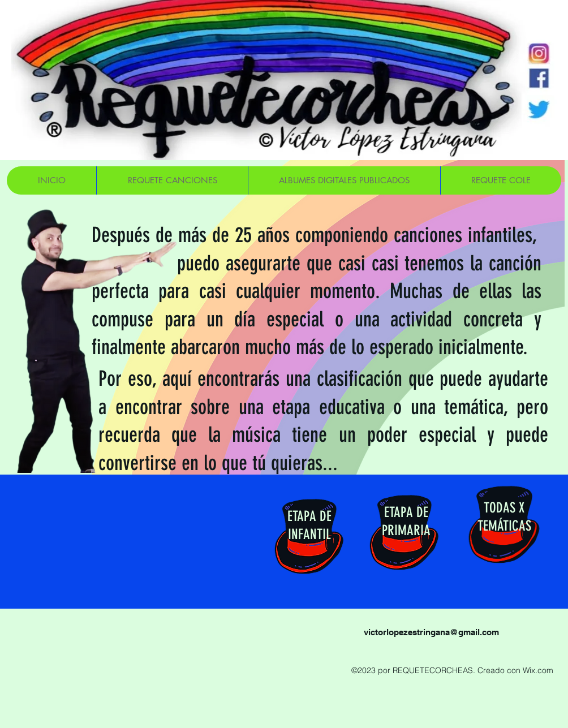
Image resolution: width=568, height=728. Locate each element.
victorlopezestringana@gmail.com (431, 632)
